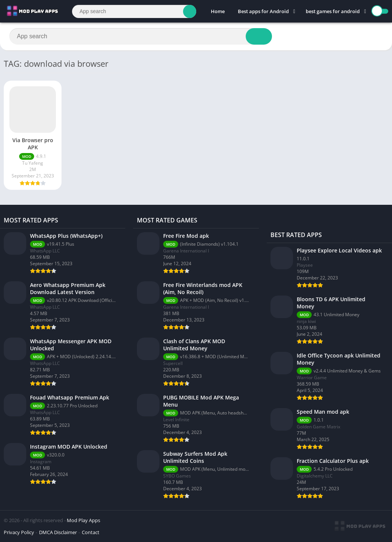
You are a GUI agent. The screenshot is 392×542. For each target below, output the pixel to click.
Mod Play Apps (83, 520)
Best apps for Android (263, 11)
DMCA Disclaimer (58, 532)
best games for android (333, 11)
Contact (91, 532)
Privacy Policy (19, 532)
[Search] (134, 11)
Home (218, 11)
